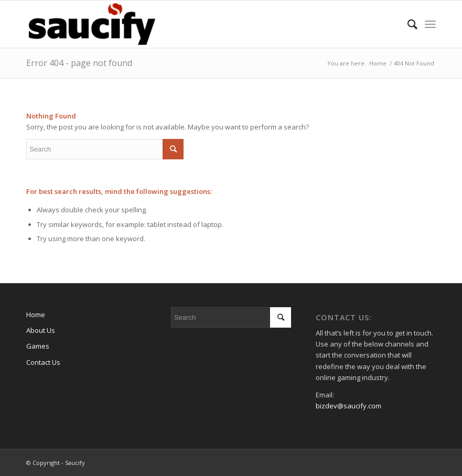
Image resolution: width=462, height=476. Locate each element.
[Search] (407, 24)
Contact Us (43, 362)
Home (36, 315)
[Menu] (430, 24)
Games (38, 346)
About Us (41, 330)
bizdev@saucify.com (348, 406)
